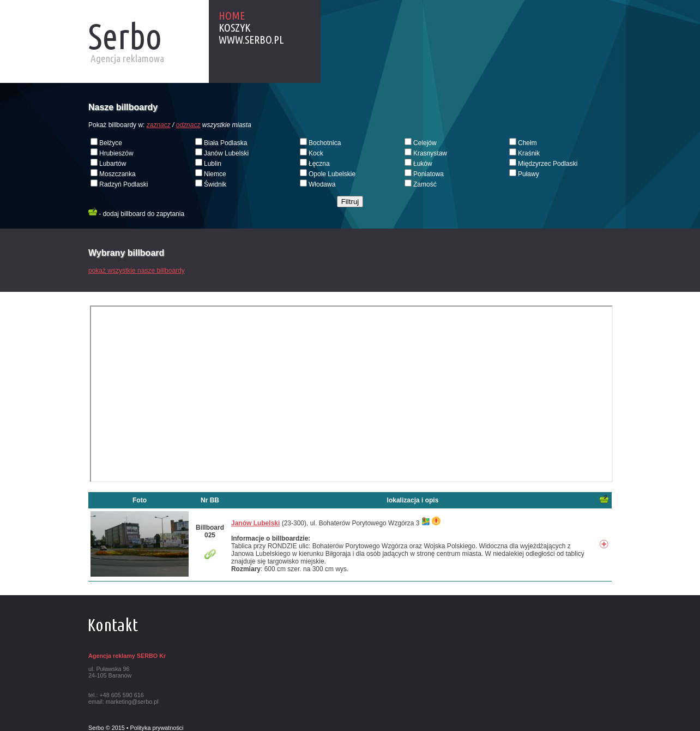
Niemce (215, 174)
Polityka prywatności (157, 728)
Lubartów (113, 164)
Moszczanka (117, 174)
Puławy (529, 174)
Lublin (213, 164)
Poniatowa (429, 174)
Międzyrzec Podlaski (548, 164)
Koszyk (235, 28)
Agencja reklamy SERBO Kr (127, 656)
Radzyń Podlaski (123, 184)
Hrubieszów (116, 153)
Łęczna (319, 164)
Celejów (425, 143)
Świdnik (215, 184)
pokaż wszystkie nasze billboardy (137, 271)
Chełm (527, 143)
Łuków (423, 164)
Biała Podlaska (225, 143)
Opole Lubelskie (332, 174)
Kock (316, 153)
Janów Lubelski (226, 153)
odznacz (188, 125)
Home (232, 16)
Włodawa (322, 184)
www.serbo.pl (251, 40)
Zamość (425, 184)
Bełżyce (111, 143)
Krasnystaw (430, 153)
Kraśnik (529, 153)
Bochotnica (325, 143)
